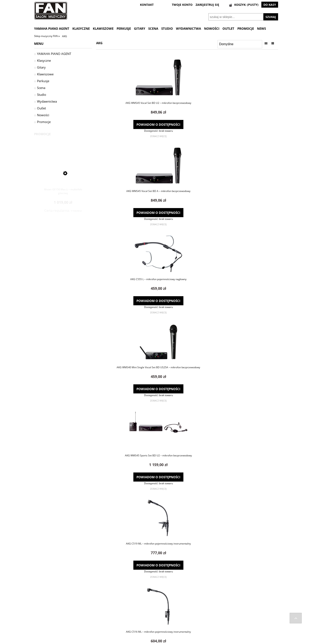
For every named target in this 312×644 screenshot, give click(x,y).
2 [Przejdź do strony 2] (185, 586)
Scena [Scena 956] (41, 88)
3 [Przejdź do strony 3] (189, 586)
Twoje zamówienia (167, 610)
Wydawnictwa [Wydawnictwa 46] (47, 101)
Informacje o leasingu (230, 626)
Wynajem (223, 631)
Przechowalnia (165, 620)
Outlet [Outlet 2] (41, 108)
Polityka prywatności (230, 620)
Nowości (43, 115)
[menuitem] (53, 28)
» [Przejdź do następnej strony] (197, 586)
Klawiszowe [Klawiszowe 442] (45, 74)
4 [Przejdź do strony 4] (193, 586)
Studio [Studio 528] (42, 95)
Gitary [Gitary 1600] (41, 67)
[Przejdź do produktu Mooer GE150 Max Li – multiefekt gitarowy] (63, 172)
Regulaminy (224, 615)
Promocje (44, 122)
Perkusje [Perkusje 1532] (43, 81)
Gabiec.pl (166, 642)
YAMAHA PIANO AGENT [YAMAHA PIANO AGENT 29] (54, 54)
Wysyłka (39, 610)
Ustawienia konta (167, 615)
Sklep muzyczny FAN (46, 36)
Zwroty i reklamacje (46, 615)
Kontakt (100, 615)
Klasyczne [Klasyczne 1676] (44, 60)
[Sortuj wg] (240, 44)
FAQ (98, 610)
